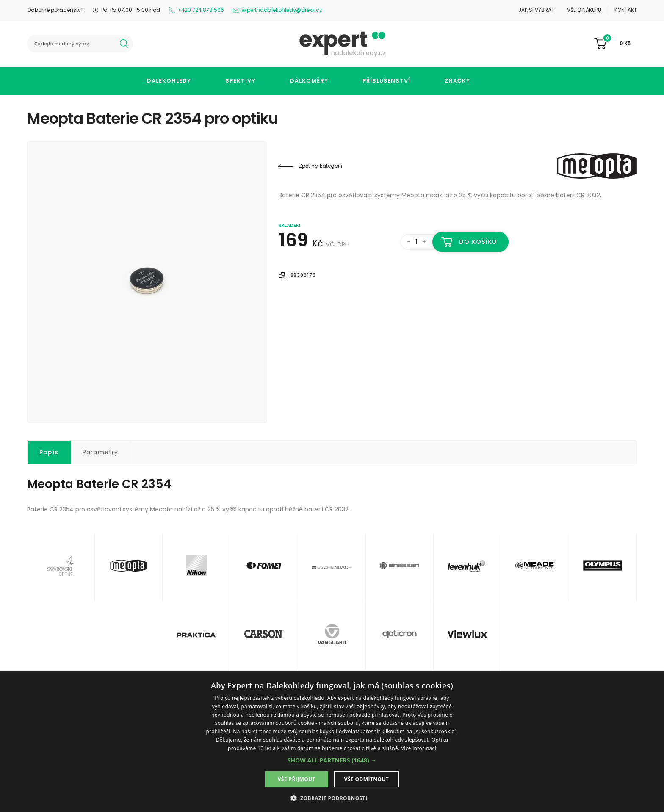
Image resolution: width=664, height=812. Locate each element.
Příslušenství (386, 81)
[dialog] (332, 743)
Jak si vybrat (536, 10)
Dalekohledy (169, 81)
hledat (124, 44)
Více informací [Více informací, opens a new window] (419, 748)
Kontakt (626, 10)
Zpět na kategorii (321, 166)
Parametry (101, 452)
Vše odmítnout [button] (367, 779)
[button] (332, 760)
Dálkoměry (309, 81)
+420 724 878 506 (201, 10)
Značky (457, 81)
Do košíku (478, 242)
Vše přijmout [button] (297, 779)
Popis (49, 452)
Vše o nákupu (584, 10)
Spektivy (240, 81)
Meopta (586, 166)
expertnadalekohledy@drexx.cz (282, 10)
